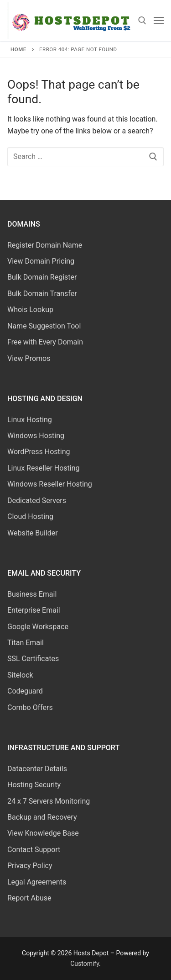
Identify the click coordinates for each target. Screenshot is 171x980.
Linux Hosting (30, 420)
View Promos (29, 358)
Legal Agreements (37, 882)
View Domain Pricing (41, 261)
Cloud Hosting (30, 516)
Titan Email (26, 643)
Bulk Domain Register (42, 277)
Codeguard (25, 691)
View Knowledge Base (43, 833)
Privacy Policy (30, 866)
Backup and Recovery (42, 817)
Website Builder (33, 533)
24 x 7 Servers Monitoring (49, 801)
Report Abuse (29, 898)
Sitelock (20, 675)
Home (18, 49)
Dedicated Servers (37, 501)
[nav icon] (159, 21)
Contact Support (34, 850)
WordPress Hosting (39, 452)
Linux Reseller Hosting (44, 468)
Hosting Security (34, 785)
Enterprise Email (34, 610)
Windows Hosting (36, 436)
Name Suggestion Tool (44, 326)
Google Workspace (38, 627)
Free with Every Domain (45, 342)
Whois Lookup (30, 310)
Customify (85, 964)
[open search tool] (142, 21)
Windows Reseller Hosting (50, 484)
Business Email (32, 594)
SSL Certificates (33, 659)
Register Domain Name (45, 245)
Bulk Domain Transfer (42, 294)
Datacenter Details (37, 769)
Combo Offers (30, 707)
